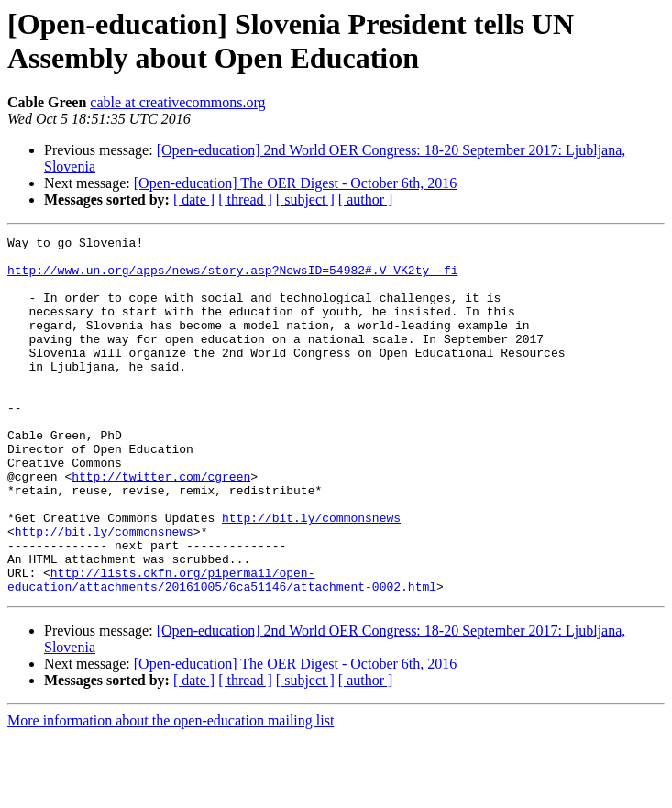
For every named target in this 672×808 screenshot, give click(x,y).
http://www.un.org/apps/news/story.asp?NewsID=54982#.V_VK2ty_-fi (232, 278)
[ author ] (366, 199)
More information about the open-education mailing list (171, 792)
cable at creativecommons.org (177, 102)
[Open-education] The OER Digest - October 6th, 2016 (296, 183)
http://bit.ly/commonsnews (311, 575)
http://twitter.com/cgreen (161, 526)
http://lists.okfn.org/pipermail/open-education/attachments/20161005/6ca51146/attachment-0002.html (222, 649)
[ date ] (194, 199)
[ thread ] (245, 199)
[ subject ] (305, 199)
